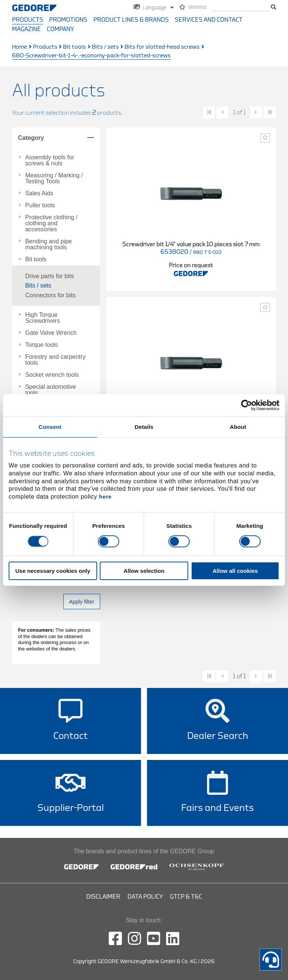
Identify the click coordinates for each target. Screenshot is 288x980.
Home (19, 47)
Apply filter (82, 602)
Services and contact (209, 20)
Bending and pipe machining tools (49, 244)
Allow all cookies (235, 571)
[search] (241, 8)
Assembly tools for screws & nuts (50, 160)
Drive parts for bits (49, 276)
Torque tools (41, 345)
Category (31, 138)
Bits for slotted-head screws (162, 47)
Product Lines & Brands (131, 20)
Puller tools (40, 205)
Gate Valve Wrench (51, 333)
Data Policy (145, 897)
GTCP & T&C (186, 897)
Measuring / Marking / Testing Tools (54, 178)
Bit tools (74, 47)
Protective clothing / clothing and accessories (51, 223)
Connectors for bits (50, 295)
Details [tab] (144, 427)
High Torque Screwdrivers (42, 318)
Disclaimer (103, 897)
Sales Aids (39, 193)
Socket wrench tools (52, 375)
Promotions (68, 20)
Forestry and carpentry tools (55, 360)
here (105, 497)
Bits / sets (105, 47)
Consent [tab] (50, 427)
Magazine (26, 29)
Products (28, 20)
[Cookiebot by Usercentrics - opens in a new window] (247, 405)
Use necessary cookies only (53, 571)
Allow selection (144, 571)
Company (60, 29)
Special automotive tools (50, 390)
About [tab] (238, 427)
